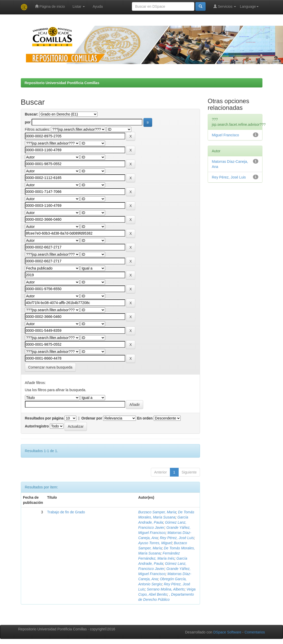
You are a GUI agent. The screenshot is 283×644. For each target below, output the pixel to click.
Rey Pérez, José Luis (177, 538)
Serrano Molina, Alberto (166, 589)
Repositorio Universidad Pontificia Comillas (62, 83)
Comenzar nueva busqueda (50, 367)
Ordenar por (92, 418)
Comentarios (255, 632)
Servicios (225, 6)
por (28, 122)
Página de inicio (50, 6)
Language (249, 6)
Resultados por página (44, 418)
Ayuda (98, 6)
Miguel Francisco (225, 135)
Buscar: (32, 114)
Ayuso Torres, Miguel (155, 543)
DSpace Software (227, 632)
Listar (79, 6)
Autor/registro (37, 426)
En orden (145, 418)
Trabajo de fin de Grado (66, 512)
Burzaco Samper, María (157, 512)
